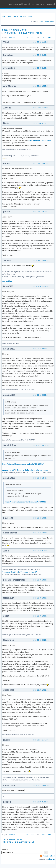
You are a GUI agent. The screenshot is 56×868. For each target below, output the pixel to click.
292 (44, 38)
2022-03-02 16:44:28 (41, 108)
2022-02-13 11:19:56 (41, 42)
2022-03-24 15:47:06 (41, 740)
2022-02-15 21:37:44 (41, 68)
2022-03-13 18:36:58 (41, 616)
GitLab (27, 4)
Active (41, 22)
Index (4, 16)
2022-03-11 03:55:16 (41, 349)
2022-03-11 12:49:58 (41, 478)
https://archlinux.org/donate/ (40, 140)
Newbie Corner (19, 30)
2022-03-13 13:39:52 (41, 598)
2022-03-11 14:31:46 (41, 518)
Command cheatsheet (11, 572)
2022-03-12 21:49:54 (41, 551)
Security (35, 4)
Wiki (21, 4)
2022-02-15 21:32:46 (41, 55)
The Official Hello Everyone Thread (23, 33)
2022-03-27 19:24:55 (41, 785)
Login (30, 16)
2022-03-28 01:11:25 (41, 802)
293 (49, 38)
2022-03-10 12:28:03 (41, 286)
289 (27, 38)
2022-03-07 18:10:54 (41, 212)
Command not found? (29, 572)
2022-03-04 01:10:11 (41, 123)
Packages (13, 4)
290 (33, 38)
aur (4, 281)
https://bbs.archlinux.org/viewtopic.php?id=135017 (23, 464)
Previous (11, 38)
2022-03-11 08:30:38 (41, 445)
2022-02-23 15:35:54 (41, 86)
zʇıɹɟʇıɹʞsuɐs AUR (9, 470)
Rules (9, 16)
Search (16, 16)
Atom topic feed (49, 856)
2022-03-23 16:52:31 (41, 690)
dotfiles (9, 281)
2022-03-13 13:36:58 (41, 580)
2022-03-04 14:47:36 (41, 164)
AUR (42, 4)
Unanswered (49, 22)
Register (23, 16)
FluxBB (51, 859)
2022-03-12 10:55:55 (41, 533)
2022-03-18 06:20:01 (41, 640)
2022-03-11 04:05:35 (41, 395)
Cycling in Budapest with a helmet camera (32, 470)
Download (50, 4)
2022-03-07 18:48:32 (41, 260)
